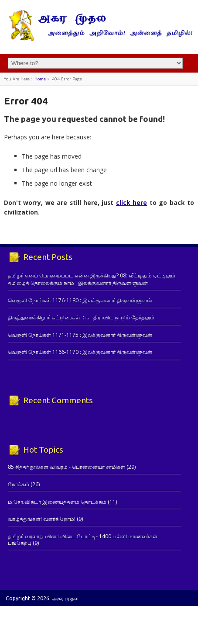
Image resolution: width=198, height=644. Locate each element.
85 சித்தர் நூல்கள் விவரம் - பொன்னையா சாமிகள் (67, 467)
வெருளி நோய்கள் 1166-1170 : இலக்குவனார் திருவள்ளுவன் (80, 352)
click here (131, 203)
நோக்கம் (19, 484)
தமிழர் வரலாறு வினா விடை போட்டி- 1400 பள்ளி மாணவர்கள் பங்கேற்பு (83, 539)
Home (40, 79)
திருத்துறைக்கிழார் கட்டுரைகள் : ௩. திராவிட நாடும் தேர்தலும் (81, 317)
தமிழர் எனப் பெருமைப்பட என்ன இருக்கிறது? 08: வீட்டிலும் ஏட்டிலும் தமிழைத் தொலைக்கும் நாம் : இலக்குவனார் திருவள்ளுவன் (92, 279)
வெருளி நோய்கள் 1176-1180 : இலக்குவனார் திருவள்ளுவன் (80, 300)
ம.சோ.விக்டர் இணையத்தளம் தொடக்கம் (57, 502)
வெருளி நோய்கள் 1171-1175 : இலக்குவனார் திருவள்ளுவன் (80, 335)
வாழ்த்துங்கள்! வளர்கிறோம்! (42, 519)
